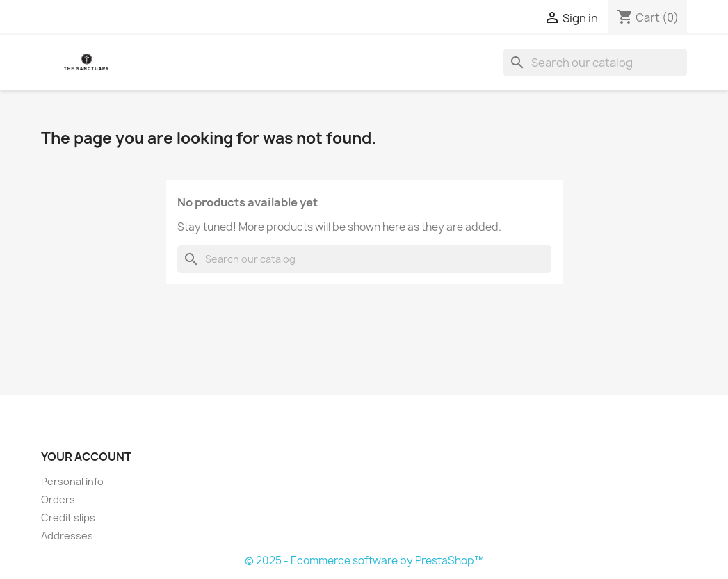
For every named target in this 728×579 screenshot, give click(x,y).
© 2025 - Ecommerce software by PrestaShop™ (364, 561)
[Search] (595, 63)
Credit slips (68, 517)
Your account (86, 457)
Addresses (67, 536)
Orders (58, 499)
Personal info (72, 481)
